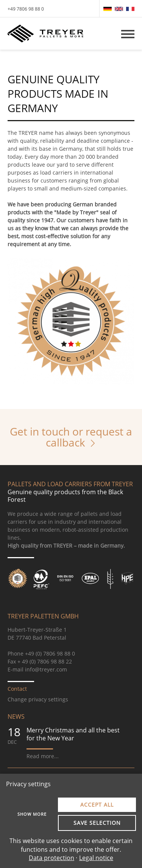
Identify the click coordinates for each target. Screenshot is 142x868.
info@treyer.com (46, 669)
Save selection (97, 823)
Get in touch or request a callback (71, 437)
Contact (17, 689)
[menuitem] (108, 9)
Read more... (43, 756)
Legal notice (96, 858)
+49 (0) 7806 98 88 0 (50, 653)
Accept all (97, 805)
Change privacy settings (38, 699)
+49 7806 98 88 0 (26, 9)
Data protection (51, 858)
